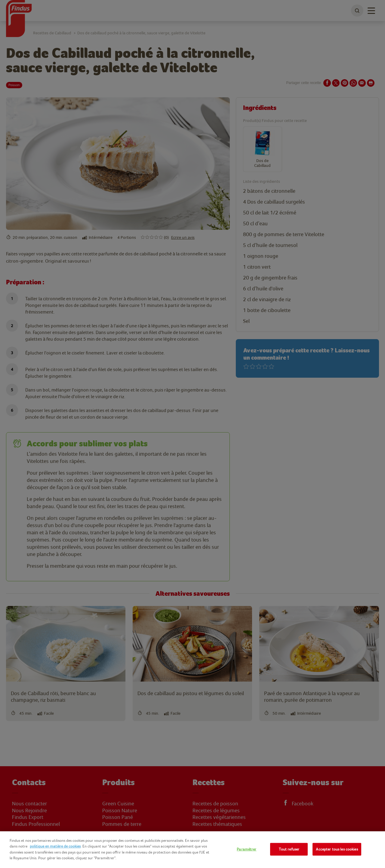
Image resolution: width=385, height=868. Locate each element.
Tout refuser (289, 849)
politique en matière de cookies (55, 846)
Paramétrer (246, 849)
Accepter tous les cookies (337, 849)
